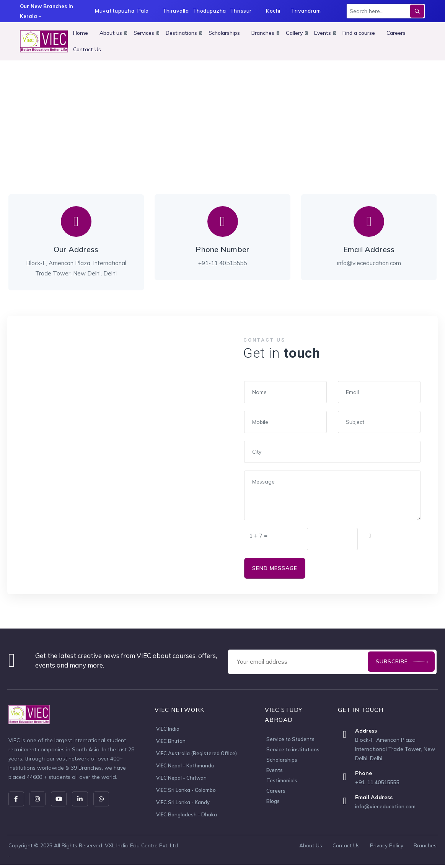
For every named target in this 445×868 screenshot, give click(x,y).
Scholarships (224, 33)
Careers (396, 33)
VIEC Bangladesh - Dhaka (187, 818)
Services (144, 33)
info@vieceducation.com (385, 806)
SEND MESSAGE (275, 568)
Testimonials (282, 780)
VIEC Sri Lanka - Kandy (183, 805)
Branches (263, 33)
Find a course (359, 33)
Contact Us (87, 49)
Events (323, 33)
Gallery (294, 33)
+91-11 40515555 (377, 782)
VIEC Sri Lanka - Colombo (186, 792)
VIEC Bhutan (171, 742)
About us (111, 33)
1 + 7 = (258, 536)
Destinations (181, 33)
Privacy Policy (386, 848)
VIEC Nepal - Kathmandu (185, 767)
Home (81, 33)
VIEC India (168, 729)
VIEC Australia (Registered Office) (196, 754)
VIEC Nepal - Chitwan (181, 780)
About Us (309, 848)
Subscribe (391, 661)
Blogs (273, 801)
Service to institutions (293, 749)
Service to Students (290, 739)
